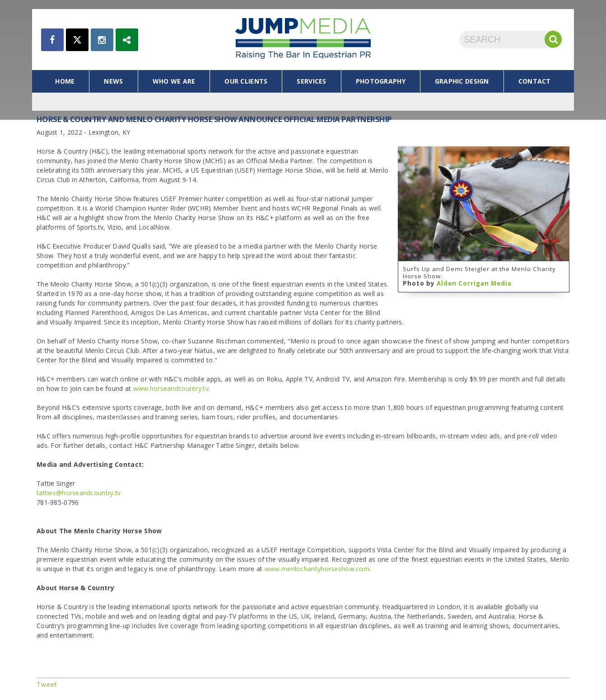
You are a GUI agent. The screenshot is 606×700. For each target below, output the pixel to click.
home (65, 81)
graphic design (462, 81)
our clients (246, 81)
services (311, 81)
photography (381, 81)
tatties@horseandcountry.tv (79, 493)
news (113, 81)
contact (535, 81)
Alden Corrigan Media (474, 283)
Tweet (47, 684)
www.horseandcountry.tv (171, 388)
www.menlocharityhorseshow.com (317, 569)
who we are (174, 81)
